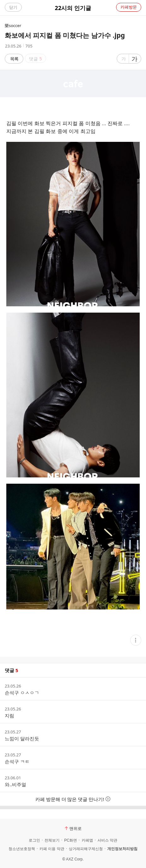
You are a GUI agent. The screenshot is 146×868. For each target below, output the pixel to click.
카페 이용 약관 (52, 849)
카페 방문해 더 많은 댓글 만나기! (73, 799)
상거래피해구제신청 (86, 849)
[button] (136, 640)
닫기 (13, 7)
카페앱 (87, 840)
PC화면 (70, 840)
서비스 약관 (107, 840)
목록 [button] (14, 59)
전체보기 (52, 840)
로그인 (34, 840)
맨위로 (73, 828)
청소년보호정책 (22, 849)
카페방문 (129, 7)
